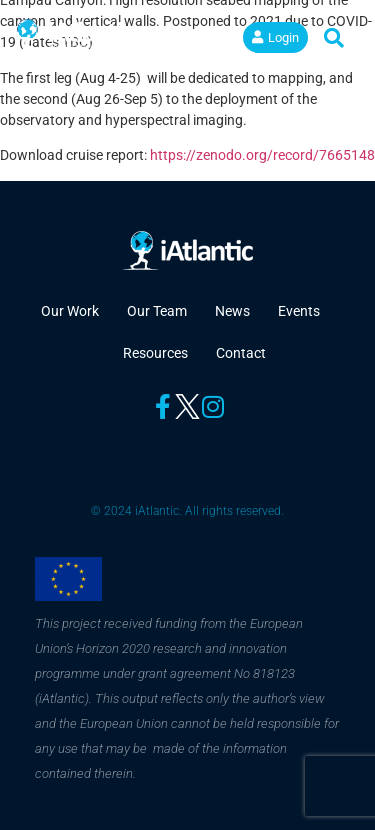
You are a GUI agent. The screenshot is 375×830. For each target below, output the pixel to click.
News (232, 311)
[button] (212, 38)
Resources (155, 353)
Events (299, 311)
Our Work (70, 311)
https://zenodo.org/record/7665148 (262, 155)
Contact (241, 353)
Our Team (157, 311)
